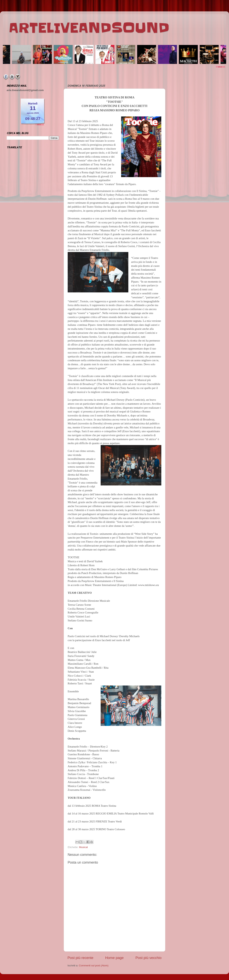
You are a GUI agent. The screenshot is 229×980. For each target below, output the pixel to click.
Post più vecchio (148, 958)
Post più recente (80, 958)
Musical (83, 847)
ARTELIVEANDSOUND (89, 28)
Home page (114, 958)
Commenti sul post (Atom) (94, 965)
